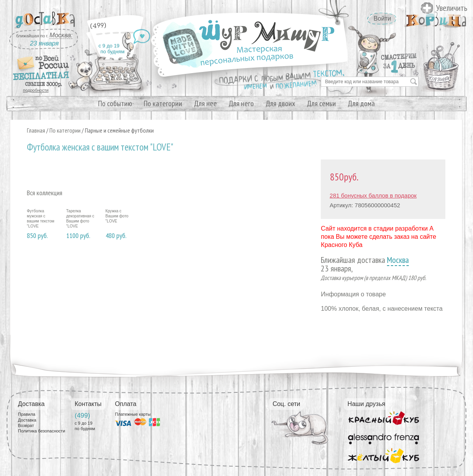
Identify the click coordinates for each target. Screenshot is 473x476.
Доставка (27, 420)
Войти (382, 18)
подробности (36, 90)
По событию (115, 103)
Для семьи (321, 103)
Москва (398, 260)
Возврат (26, 425)
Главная (36, 130)
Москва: (61, 35)
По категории (163, 103)
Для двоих (280, 103)
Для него (241, 103)
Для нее (205, 103)
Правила (27, 414)
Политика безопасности (41, 431)
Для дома (361, 103)
